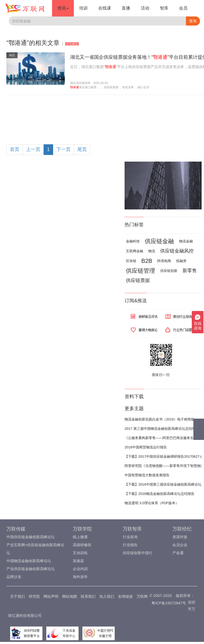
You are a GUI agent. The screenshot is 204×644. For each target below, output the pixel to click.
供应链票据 (111, 87)
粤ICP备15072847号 (169, 603)
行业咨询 (130, 537)
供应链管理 (141, 271)
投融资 (181, 261)
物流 (152, 251)
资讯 (63, 8)
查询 (193, 21)
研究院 (34, 596)
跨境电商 (164, 261)
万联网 (142, 596)
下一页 (63, 149)
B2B (147, 261)
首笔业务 (128, 87)
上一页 (33, 149)
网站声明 (51, 596)
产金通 (178, 553)
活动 (145, 8)
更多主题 (134, 409)
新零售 (190, 271)
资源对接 (180, 537)
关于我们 (18, 596)
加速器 (78, 561)
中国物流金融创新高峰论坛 (29, 561)
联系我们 (88, 596)
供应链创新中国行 (138, 553)
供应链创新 (169, 271)
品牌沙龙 (14, 577)
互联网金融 (135, 251)
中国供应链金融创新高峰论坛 (31, 537)
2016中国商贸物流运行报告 (146, 447)
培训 (83, 8)
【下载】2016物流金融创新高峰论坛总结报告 (160, 494)
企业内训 (80, 569)
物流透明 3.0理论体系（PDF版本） (152, 503)
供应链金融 (159, 241)
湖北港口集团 (88, 87)
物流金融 (186, 241)
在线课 (105, 8)
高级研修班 (82, 545)
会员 (183, 8)
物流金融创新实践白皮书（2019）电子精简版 (160, 419)
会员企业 (180, 545)
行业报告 (130, 545)
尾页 (82, 149)
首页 (15, 149)
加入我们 (107, 596)
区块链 (131, 261)
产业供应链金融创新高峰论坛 (31, 569)
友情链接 (125, 596)
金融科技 (133, 241)
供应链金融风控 (177, 251)
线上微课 (80, 537)
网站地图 (70, 596)
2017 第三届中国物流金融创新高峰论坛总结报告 (162, 429)
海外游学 (80, 577)
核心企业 (143, 87)
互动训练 (80, 553)
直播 (126, 8)
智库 (164, 8)
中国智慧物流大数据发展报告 (147, 475)
